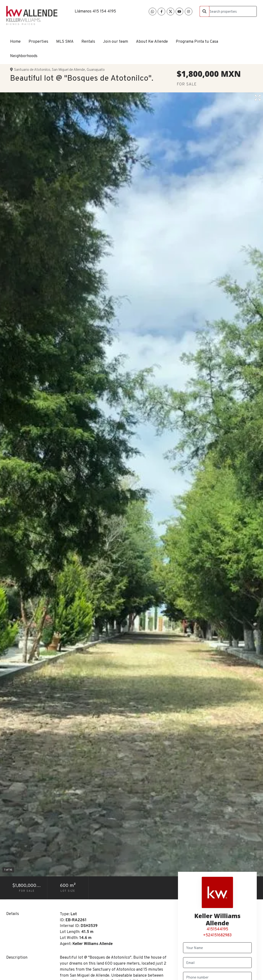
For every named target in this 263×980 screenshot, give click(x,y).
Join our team (116, 42)
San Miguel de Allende (68, 70)
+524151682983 (217, 935)
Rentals (88, 42)
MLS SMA (65, 42)
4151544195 (217, 929)
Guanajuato (96, 70)
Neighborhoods (24, 56)
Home (15, 42)
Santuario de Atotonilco (32, 70)
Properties (38, 42)
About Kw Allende (152, 42)
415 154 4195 (104, 11)
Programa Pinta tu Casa (197, 42)
